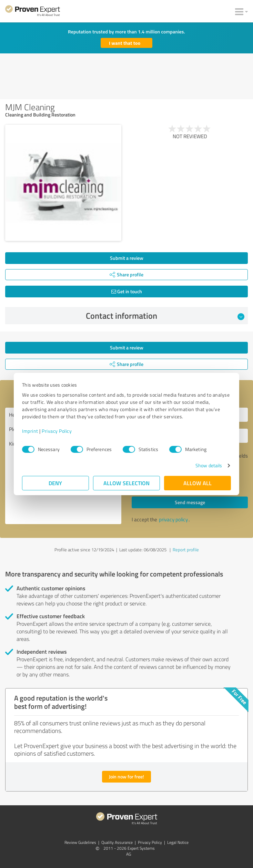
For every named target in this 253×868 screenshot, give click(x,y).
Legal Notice (178, 842)
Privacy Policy (57, 431)
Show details (209, 465)
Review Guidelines (80, 842)
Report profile (186, 550)
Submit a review (127, 258)
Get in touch (127, 291)
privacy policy (173, 519)
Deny (56, 483)
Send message (190, 502)
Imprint (30, 431)
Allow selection (126, 483)
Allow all (198, 483)
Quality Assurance (117, 842)
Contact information (165, 316)
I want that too (125, 43)
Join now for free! (126, 777)
